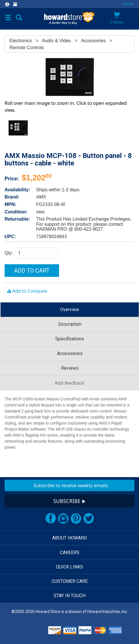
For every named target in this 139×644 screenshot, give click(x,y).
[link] (32, 629)
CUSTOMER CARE (70, 581)
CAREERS (70, 553)
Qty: (9, 253)
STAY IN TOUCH (69, 596)
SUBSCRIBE (70, 501)
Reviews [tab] (70, 368)
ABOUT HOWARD (69, 538)
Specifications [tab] (70, 339)
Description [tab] (70, 324)
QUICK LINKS (69, 567)
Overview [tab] (70, 310)
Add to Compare (27, 291)
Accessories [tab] (70, 353)
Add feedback (69, 383)
